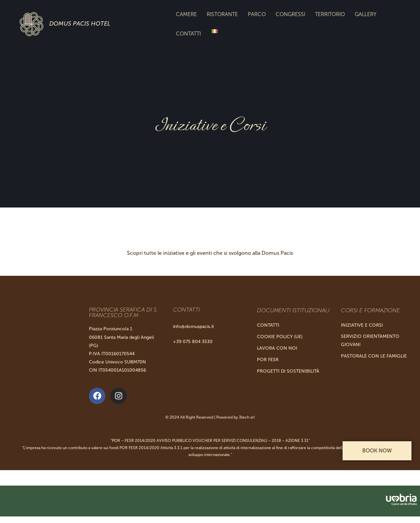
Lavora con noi (277, 348)
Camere (186, 14)
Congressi (290, 14)
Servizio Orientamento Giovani (370, 340)
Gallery (366, 14)
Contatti (188, 34)
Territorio (330, 14)
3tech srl (247, 417)
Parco (257, 14)
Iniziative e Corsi (362, 325)
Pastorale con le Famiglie (374, 356)
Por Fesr (268, 360)
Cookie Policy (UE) (280, 337)
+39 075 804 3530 (193, 342)
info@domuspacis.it (193, 327)
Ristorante (222, 14)
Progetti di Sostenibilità (288, 371)
